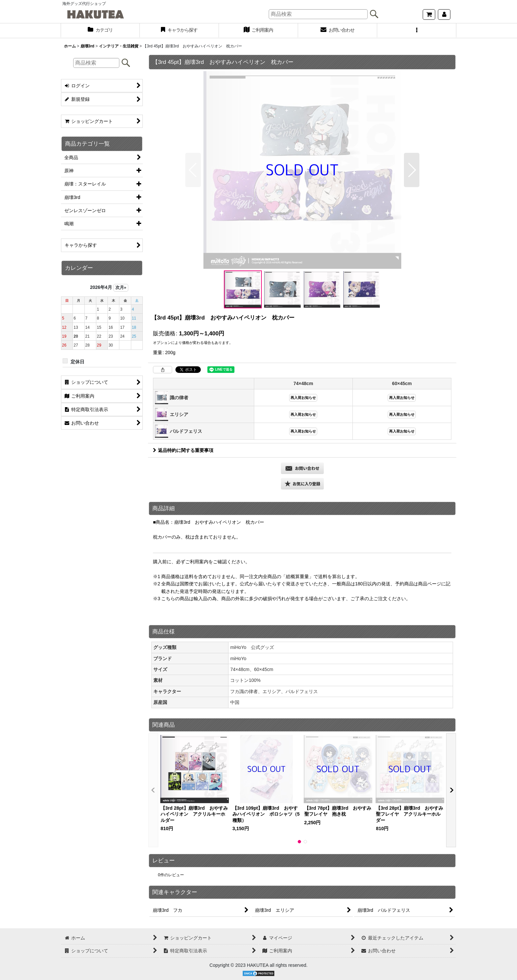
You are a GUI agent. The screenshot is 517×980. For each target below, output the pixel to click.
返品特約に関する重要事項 (183, 450)
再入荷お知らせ (303, 398)
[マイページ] (444, 14)
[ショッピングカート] (429, 14)
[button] (417, 31)
